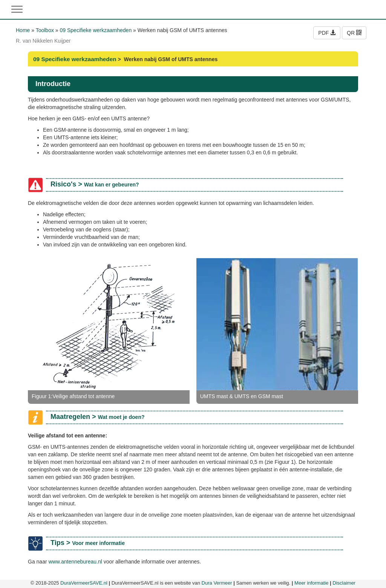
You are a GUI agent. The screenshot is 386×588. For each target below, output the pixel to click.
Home (23, 30)
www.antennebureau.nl (75, 562)
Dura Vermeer (217, 583)
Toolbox (45, 30)
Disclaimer (344, 583)
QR (354, 33)
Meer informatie (311, 583)
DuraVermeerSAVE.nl (84, 583)
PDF (327, 33)
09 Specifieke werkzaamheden (96, 30)
